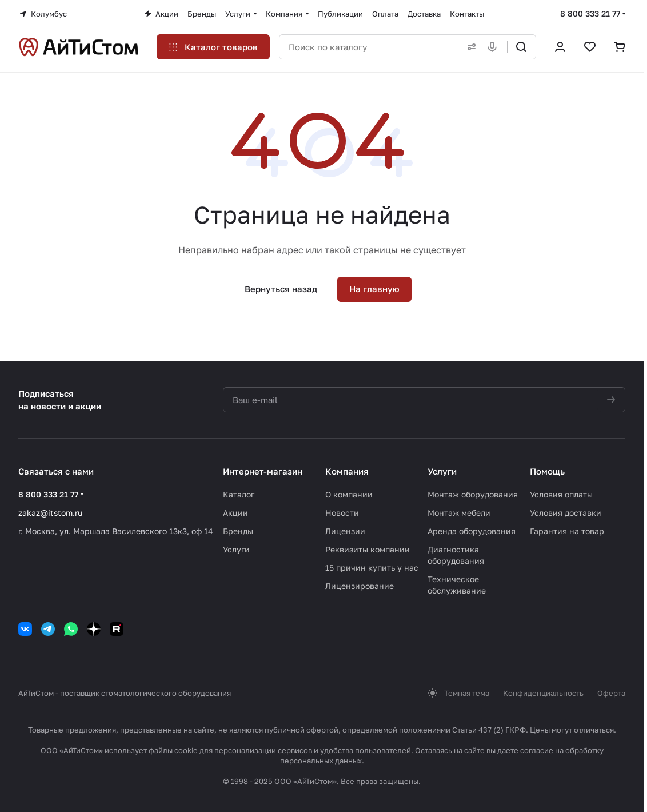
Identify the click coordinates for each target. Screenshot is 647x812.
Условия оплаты (561, 494)
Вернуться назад (281, 289)
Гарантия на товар (567, 531)
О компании (349, 494)
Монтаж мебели (459, 513)
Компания (347, 471)
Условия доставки (566, 513)
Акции (235, 513)
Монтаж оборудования (473, 494)
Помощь (547, 471)
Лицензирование (360, 586)
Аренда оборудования (472, 531)
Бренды (238, 531)
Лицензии (345, 531)
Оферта (611, 693)
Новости (342, 513)
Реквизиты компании (368, 549)
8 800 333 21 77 (590, 13)
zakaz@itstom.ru (50, 513)
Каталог (239, 494)
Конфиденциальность (543, 693)
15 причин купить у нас (372, 568)
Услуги (236, 549)
